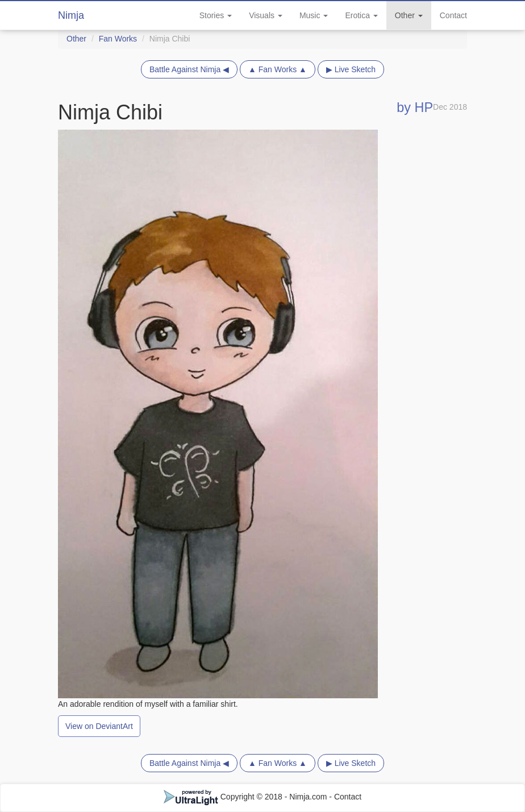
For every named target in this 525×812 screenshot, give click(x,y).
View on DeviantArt (99, 726)
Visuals (266, 15)
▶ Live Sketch (351, 69)
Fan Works (118, 39)
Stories (216, 15)
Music (314, 15)
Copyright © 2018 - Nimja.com (247, 797)
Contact (453, 15)
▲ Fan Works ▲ (278, 69)
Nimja (71, 15)
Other (409, 15)
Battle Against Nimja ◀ (189, 69)
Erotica (361, 15)
